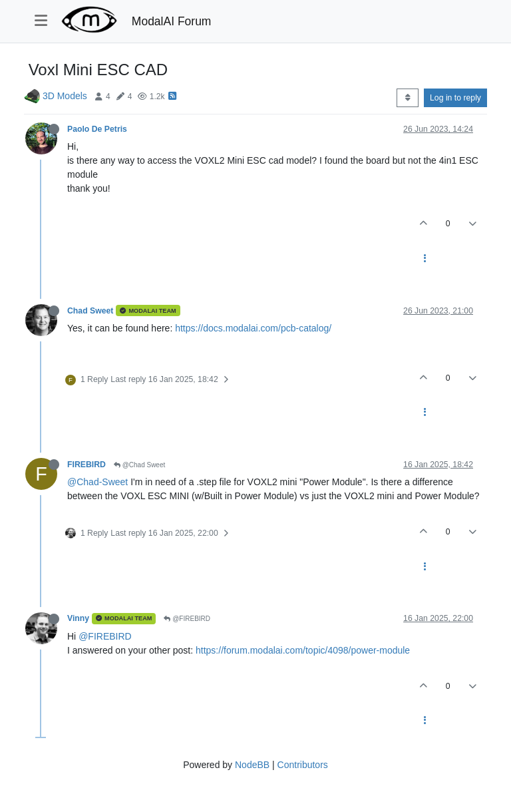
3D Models (65, 96)
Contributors (303, 765)
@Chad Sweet (139, 465)
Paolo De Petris (97, 129)
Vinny (78, 618)
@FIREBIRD (187, 619)
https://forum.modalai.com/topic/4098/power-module (303, 650)
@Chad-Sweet (97, 482)
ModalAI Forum (172, 21)
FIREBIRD (86, 465)
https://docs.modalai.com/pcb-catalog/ (253, 328)
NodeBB (252, 765)
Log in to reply (455, 98)
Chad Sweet (90, 311)
